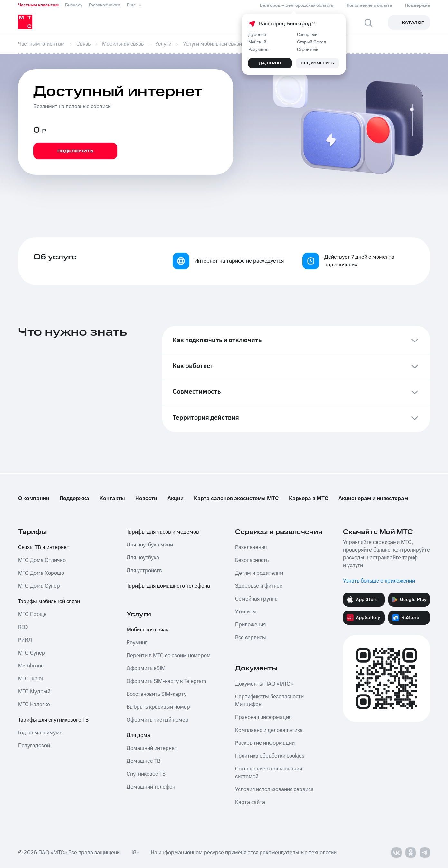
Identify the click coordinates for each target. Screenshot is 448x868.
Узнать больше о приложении (379, 581)
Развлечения (251, 547)
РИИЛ (25, 640)
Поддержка (74, 499)
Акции (176, 499)
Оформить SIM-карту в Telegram (166, 681)
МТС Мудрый (34, 692)
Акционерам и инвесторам (373, 499)
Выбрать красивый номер (158, 707)
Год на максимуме (40, 733)
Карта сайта (250, 802)
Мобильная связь (147, 630)
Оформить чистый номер (157, 720)
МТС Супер (32, 653)
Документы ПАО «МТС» (264, 684)
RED (23, 627)
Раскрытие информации (265, 743)
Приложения (250, 625)
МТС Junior (31, 679)
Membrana (31, 666)
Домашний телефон (151, 787)
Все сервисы (251, 638)
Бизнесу (74, 5)
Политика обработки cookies (270, 756)
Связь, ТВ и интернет (44, 547)
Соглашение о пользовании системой (269, 773)
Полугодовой (34, 746)
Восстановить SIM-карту (157, 694)
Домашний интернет (152, 748)
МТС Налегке (34, 705)
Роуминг (137, 643)
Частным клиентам (38, 5)
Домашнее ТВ (143, 761)
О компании (34, 499)
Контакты (112, 499)
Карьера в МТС (309, 499)
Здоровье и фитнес (259, 586)
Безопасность (252, 560)
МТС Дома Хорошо (41, 573)
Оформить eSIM (146, 668)
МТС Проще (32, 614)
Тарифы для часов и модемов (163, 532)
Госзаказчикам (105, 5)
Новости (146, 499)
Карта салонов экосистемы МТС (236, 499)
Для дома (138, 735)
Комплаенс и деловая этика (269, 730)
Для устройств (144, 571)
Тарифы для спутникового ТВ (53, 720)
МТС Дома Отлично (42, 560)
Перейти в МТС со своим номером (169, 656)
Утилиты (246, 612)
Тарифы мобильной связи (49, 602)
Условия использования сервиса (274, 789)
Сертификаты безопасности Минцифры (269, 701)
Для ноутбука (143, 558)
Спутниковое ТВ (146, 774)
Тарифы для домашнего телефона (168, 586)
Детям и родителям (259, 573)
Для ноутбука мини (150, 545)
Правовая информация (263, 717)
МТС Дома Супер (39, 586)
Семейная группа (256, 599)
